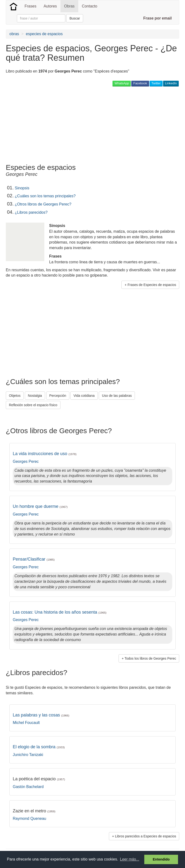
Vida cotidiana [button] (84, 396)
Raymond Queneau (30, 818)
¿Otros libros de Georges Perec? (43, 204)
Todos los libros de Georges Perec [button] (150, 658)
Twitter (156, 83)
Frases (30, 6)
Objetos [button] (15, 396)
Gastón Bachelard (28, 787)
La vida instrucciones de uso (45, 454)
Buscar (75, 18)
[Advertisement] (62, 125)
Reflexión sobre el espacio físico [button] (33, 405)
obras (14, 34)
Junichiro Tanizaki (28, 755)
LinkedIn (171, 83)
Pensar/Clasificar (34, 559)
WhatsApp (122, 83)
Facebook (140, 83)
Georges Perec (26, 461)
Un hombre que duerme (40, 506)
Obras (69, 6)
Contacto (90, 6)
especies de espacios (44, 34)
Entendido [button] (161, 859)
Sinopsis (22, 188)
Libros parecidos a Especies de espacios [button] (145, 836)
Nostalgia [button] (35, 396)
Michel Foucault (26, 723)
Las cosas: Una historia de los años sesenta (60, 612)
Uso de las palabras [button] (117, 396)
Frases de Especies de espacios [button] (152, 285)
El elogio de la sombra (39, 747)
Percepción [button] (58, 396)
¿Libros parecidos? (31, 212)
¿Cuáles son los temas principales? (45, 196)
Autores (50, 6)
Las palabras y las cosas (41, 715)
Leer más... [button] (130, 859)
